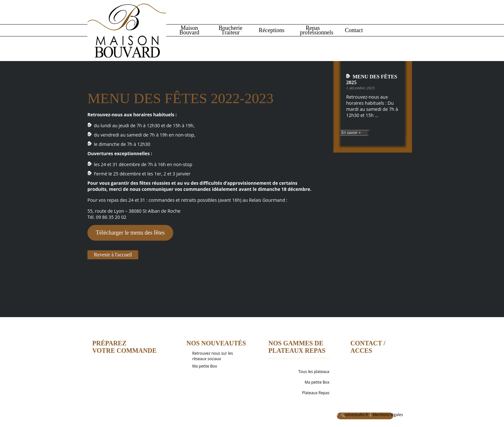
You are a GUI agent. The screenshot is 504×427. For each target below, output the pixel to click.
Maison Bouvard (189, 30)
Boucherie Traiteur (230, 30)
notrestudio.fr (356, 415)
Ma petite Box (205, 366)
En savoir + (351, 133)
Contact (354, 30)
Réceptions (272, 30)
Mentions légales (388, 415)
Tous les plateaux (314, 372)
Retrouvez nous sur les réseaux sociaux (213, 356)
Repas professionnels (314, 30)
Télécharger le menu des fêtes (130, 233)
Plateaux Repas (316, 393)
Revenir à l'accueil (113, 255)
